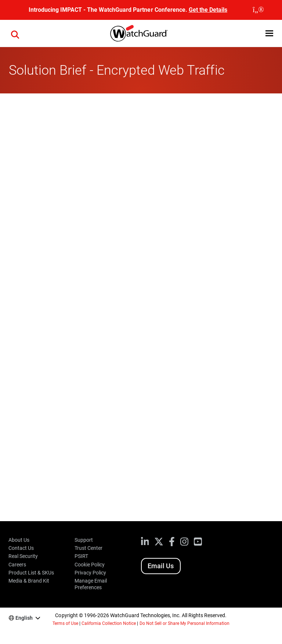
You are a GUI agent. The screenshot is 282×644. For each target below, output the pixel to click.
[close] (258, 10)
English (24, 618)
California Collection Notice (109, 623)
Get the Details (208, 10)
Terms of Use (65, 623)
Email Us (161, 566)
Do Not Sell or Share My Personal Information (185, 623)
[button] (269, 33)
